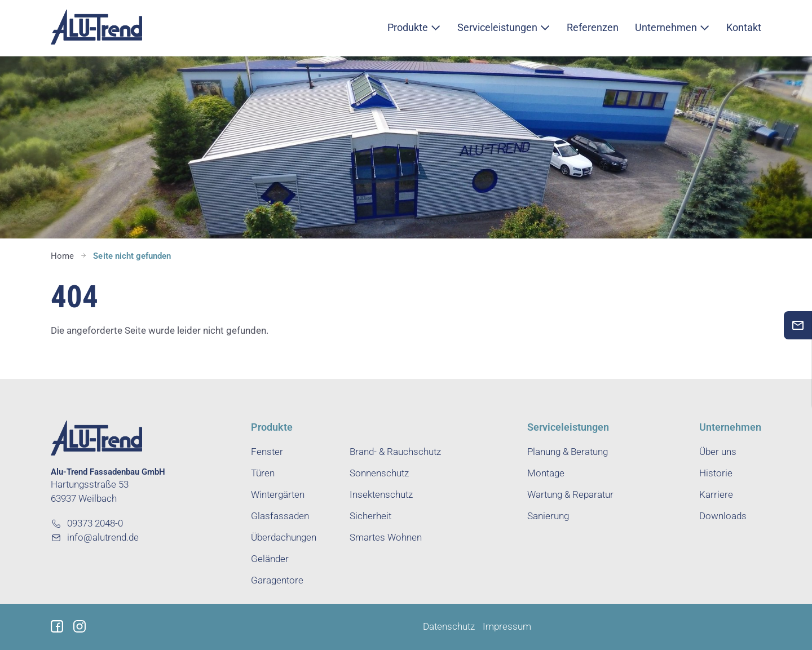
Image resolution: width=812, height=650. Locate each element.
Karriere (716, 495)
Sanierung (548, 516)
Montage (546, 473)
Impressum (507, 627)
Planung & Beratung (568, 452)
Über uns (718, 452)
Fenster (267, 452)
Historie (716, 473)
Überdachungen (284, 538)
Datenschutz (449, 627)
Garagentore (277, 580)
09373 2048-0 (87, 523)
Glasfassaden (280, 516)
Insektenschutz (381, 495)
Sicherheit (370, 516)
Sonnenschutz (379, 473)
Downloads (723, 516)
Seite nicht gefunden (132, 256)
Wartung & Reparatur (570, 495)
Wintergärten (278, 495)
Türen (263, 473)
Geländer (270, 559)
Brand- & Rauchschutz (395, 452)
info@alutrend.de (95, 538)
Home (62, 256)
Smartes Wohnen (386, 538)
